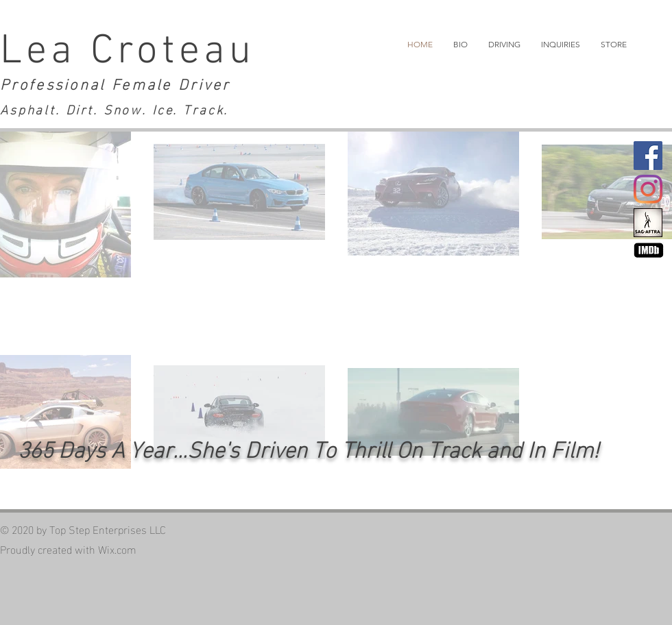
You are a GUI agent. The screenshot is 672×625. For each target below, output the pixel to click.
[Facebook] (648, 156)
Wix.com (117, 549)
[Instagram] (648, 189)
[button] (504, 45)
